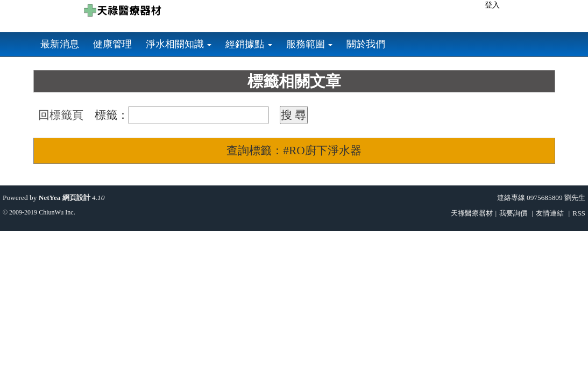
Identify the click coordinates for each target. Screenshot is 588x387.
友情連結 (550, 213)
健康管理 (112, 44)
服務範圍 (310, 44)
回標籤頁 (61, 115)
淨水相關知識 (179, 44)
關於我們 (366, 44)
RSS (579, 213)
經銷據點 (249, 44)
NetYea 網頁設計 (65, 198)
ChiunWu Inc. (57, 212)
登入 (492, 5)
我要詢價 (513, 213)
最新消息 (60, 44)
